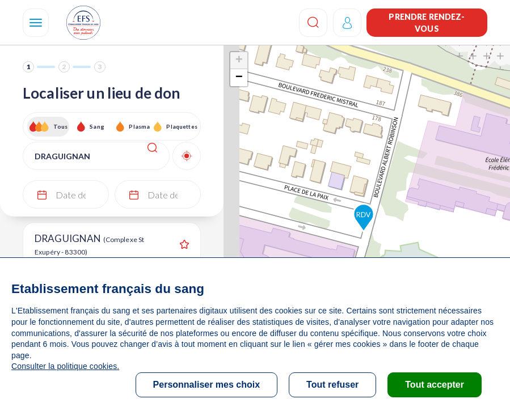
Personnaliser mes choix (207, 385)
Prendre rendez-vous (427, 23)
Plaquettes (181, 126)
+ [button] (239, 61)
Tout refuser (332, 385)
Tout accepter (435, 385)
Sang (97, 126)
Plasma (139, 126)
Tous (61, 126)
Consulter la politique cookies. (65, 366)
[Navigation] (36, 23)
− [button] (239, 78)
